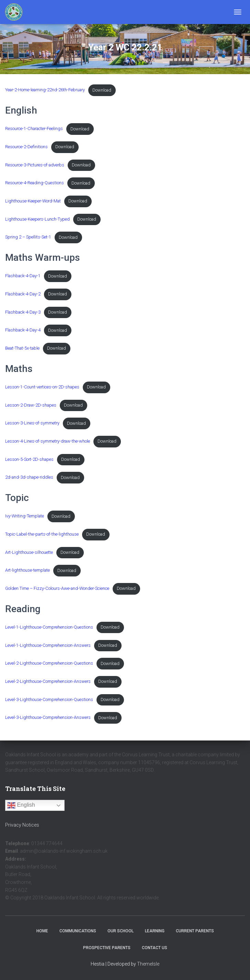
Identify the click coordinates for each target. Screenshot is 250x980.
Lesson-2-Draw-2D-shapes (31, 405)
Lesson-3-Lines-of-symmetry (32, 423)
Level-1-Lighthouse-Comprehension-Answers (48, 645)
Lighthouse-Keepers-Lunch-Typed (37, 219)
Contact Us (155, 948)
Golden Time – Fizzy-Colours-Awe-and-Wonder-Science (57, 588)
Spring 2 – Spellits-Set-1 (28, 237)
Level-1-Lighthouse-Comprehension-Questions (49, 627)
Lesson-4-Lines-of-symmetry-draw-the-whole (48, 441)
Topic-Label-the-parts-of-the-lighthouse (42, 534)
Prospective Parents (107, 948)
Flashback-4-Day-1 (23, 276)
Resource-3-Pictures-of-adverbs (35, 165)
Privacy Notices (22, 825)
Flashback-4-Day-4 (23, 330)
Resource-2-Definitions (26, 147)
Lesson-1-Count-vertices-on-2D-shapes (42, 387)
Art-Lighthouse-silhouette (29, 552)
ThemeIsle (148, 964)
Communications (78, 931)
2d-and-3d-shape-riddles (29, 477)
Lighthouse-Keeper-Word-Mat (33, 201)
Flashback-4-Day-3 (23, 312)
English (21, 805)
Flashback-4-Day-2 (23, 294)
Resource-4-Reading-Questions (35, 183)
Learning (155, 931)
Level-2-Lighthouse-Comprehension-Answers (48, 681)
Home (42, 931)
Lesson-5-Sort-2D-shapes (29, 459)
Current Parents (195, 931)
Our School (121, 931)
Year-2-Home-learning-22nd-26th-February (45, 90)
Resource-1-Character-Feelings (34, 129)
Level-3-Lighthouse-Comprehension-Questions (49, 699)
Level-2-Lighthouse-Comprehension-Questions (49, 663)
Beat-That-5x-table (22, 348)
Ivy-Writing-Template (25, 516)
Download (102, 90)
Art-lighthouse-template (27, 570)
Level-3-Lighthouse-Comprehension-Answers (48, 718)
